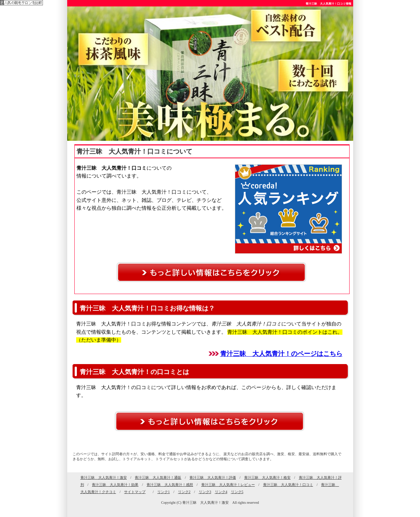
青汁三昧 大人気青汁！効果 (115, 485)
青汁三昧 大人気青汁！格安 (267, 478)
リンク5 (237, 492)
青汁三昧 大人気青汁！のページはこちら (281, 354)
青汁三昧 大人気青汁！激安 (104, 478)
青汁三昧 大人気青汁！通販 (158, 478)
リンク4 (221, 492)
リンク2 (184, 492)
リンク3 (205, 492)
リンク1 (164, 492)
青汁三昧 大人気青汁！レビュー (228, 485)
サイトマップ (135, 492)
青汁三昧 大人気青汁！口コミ (288, 485)
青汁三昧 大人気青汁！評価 (213, 478)
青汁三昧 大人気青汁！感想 (170, 485)
